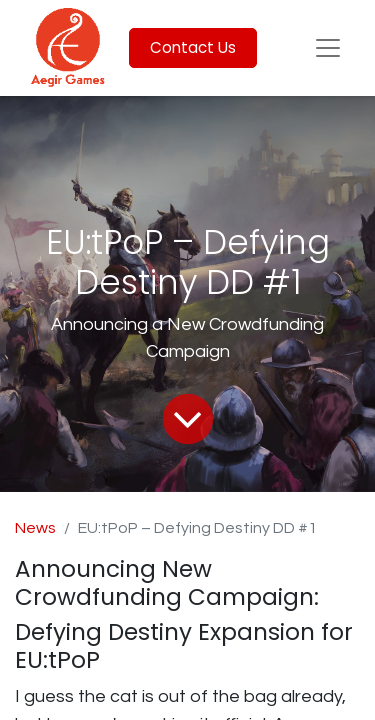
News (35, 528)
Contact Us (193, 47)
